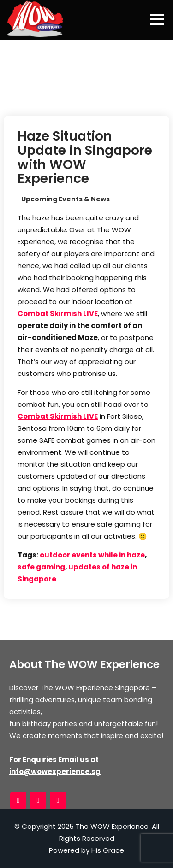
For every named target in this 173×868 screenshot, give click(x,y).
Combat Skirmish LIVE (58, 314)
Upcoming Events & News (66, 199)
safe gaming (41, 567)
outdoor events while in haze (92, 555)
